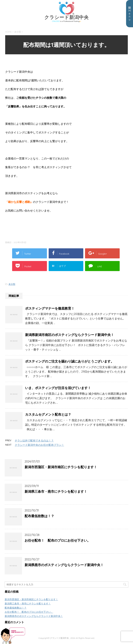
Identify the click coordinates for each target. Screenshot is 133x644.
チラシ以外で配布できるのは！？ (34, 441)
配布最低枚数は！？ (39, 516)
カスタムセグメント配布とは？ (48, 414)
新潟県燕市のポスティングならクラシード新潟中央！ (64, 565)
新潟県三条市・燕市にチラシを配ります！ (56, 491)
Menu (130, 14)
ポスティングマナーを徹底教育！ (50, 308)
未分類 (12, 284)
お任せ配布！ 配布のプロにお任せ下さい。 (57, 540)
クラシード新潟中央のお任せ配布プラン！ (39, 445)
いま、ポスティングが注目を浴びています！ (58, 388)
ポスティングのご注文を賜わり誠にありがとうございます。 (70, 361)
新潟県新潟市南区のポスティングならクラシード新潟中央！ (70, 335)
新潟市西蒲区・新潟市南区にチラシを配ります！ (61, 467)
